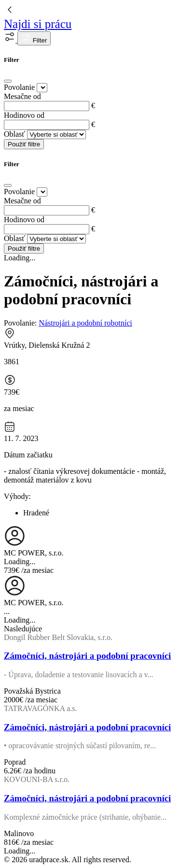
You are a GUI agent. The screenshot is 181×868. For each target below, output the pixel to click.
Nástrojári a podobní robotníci (85, 323)
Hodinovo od (24, 115)
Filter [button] (34, 38)
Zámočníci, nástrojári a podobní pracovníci (87, 656)
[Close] (8, 81)
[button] (11, 40)
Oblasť (14, 134)
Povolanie (19, 87)
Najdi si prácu (38, 24)
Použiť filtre (24, 144)
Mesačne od (22, 96)
